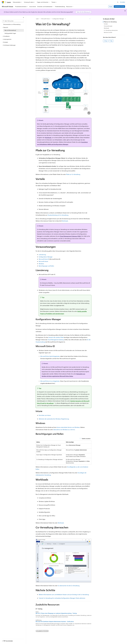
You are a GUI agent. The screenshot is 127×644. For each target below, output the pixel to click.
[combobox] (13, 21)
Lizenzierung (42, 255)
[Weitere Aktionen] (90, 19)
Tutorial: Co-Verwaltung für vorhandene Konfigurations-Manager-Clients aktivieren (62, 598)
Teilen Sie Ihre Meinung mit (84, 12)
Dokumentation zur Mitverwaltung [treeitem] (12, 24)
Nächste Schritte (108, 32)
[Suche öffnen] (118, 2)
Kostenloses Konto (119, 7)
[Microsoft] (3, 2)
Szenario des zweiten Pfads (56, 337)
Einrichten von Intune (45, 415)
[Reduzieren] (23, 18)
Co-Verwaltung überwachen (111, 30)
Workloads (48, 138)
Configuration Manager (58, 19)
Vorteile (106, 24)
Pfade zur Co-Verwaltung (73, 174)
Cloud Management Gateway (56, 340)
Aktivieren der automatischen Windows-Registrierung (54, 419)
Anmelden (123, 2)
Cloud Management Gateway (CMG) (70, 236)
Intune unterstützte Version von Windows (68, 427)
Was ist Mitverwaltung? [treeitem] (10, 30)
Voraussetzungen (108, 26)
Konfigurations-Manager (46, 257)
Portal (111, 7)
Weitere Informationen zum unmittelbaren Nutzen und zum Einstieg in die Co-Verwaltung (64, 594)
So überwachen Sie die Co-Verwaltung (69, 586)
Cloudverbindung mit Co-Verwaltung (58, 215)
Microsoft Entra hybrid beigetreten (50, 356)
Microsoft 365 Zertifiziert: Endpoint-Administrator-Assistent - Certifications (55, 622)
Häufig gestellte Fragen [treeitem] (10, 33)
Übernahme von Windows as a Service (64, 430)
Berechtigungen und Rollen (46, 266)
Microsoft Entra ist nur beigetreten (50, 381)
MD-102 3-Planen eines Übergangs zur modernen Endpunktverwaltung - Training (56, 613)
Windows (41, 264)
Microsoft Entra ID (44, 259)
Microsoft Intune (45, 19)
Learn (37, 19)
